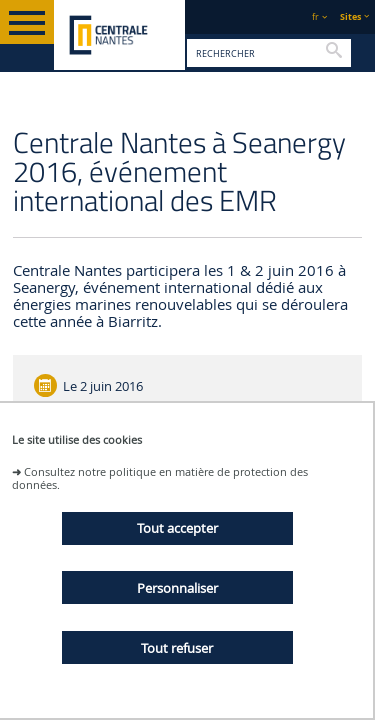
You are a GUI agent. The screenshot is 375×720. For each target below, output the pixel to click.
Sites (350, 16)
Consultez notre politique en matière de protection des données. (160, 478)
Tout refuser (177, 648)
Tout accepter (177, 528)
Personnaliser (177, 588)
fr (315, 16)
